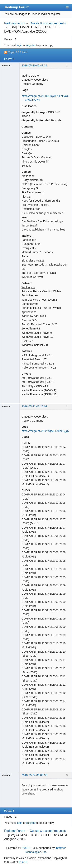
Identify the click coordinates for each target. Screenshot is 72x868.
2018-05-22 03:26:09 (34, 406)
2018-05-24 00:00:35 (34, 775)
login (19, 45)
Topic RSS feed (18, 52)
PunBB (26, 848)
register (31, 45)
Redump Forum (17, 7)
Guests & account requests (48, 23)
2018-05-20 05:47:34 (34, 65)
